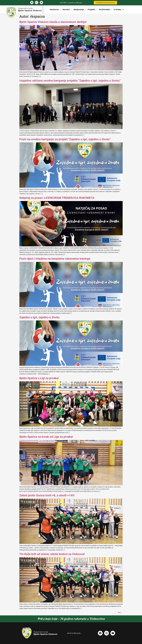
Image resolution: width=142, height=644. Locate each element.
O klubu (119, 10)
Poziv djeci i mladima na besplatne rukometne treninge (55, 259)
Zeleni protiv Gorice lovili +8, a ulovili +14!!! (47, 495)
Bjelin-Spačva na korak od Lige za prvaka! (46, 437)
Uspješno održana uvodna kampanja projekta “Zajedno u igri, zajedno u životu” (70, 81)
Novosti (66, 10)
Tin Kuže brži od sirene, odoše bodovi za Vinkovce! (52, 554)
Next (120, 612)
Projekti (91, 10)
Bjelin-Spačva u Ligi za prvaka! (39, 378)
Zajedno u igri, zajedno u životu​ (39, 317)
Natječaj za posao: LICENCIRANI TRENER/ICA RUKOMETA (57, 198)
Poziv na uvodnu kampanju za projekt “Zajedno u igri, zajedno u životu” (65, 139)
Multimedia (104, 10)
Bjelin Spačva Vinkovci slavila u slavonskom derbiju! (53, 22)
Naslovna (54, 10)
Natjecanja (79, 10)
